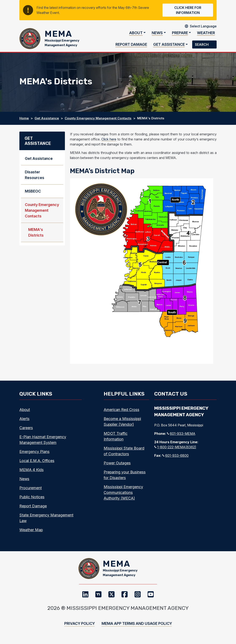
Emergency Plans (34, 454)
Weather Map (31, 532)
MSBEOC (33, 193)
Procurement (31, 490)
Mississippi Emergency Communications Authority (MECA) (123, 495)
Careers (26, 430)
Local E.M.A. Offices (37, 463)
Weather (206, 34)
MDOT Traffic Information (116, 438)
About (136, 34)
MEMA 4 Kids (32, 472)
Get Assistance (169, 45)
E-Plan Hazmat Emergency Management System (43, 442)
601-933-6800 (175, 458)
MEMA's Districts (36, 234)
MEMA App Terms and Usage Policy (137, 628)
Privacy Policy (80, 628)
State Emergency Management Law (46, 520)
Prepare (180, 34)
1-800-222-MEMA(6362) (175, 449)
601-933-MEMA (181, 436)
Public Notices (32, 499)
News (157, 34)
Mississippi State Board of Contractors (124, 453)
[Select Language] (203, 26)
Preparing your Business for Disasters (125, 477)
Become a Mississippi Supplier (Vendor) (122, 424)
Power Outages (117, 465)
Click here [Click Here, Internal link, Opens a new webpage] (109, 141)
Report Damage (131, 45)
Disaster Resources (35, 177)
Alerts (24, 421)
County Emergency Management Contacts (98, 120)
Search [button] (202, 46)
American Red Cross (121, 412)
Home (24, 120)
